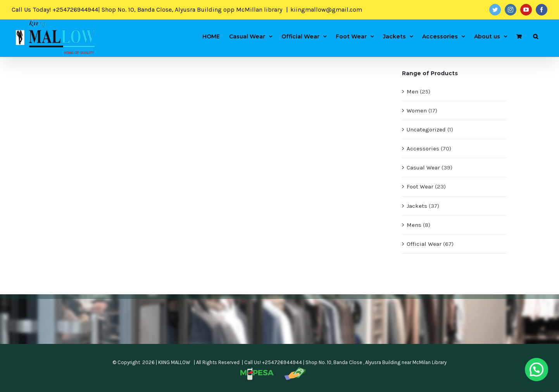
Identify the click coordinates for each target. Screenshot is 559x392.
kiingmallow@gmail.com (326, 9)
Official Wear (424, 244)
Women (417, 111)
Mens (414, 225)
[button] (537, 370)
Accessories (423, 149)
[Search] (536, 36)
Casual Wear (423, 168)
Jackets (417, 206)
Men (412, 92)
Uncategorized (426, 130)
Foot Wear (420, 187)
